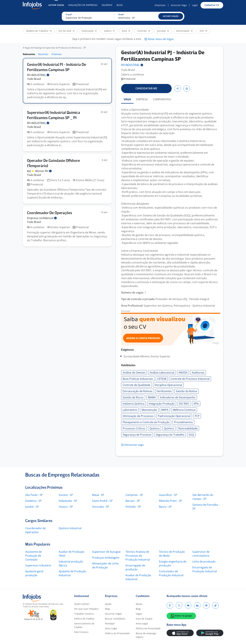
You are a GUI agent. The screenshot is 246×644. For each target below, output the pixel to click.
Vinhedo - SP (133, 507)
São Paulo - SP (34, 495)
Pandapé (110, 624)
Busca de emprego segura (146, 635)
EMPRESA (142, 99)
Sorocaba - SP (101, 507)
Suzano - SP (66, 495)
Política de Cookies (84, 619)
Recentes (43, 54)
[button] (171, 16)
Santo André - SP (102, 501)
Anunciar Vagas (113, 614)
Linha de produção (204, 562)
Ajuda (108, 604)
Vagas (139, 614)
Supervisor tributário (38, 565)
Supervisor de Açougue (106, 552)
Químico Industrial (70, 528)
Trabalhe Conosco (84, 614)
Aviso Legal (111, 628)
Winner (43, 171)
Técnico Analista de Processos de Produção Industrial (138, 556)
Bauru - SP (165, 507)
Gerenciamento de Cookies (84, 625)
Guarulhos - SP (168, 495)
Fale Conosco (81, 632)
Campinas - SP (134, 495)
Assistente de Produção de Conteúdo (34, 556)
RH (38, 75)
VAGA (127, 99)
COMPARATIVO (162, 99)
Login (195, 5)
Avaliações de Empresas (83, 5)
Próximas (56, 54)
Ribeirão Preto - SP (170, 501)
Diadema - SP (33, 501)
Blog (120, 5)
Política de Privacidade (117, 633)
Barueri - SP (133, 501)
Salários (107, 5)
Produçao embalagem (106, 558)
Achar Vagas (56, 5)
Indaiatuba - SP (68, 501)
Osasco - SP (66, 507)
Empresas (160, 5)
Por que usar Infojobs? (86, 609)
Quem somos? (82, 604)
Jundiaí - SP (32, 507)
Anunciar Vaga (179, 5)
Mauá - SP (98, 495)
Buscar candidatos (115, 619)
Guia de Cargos (144, 619)
